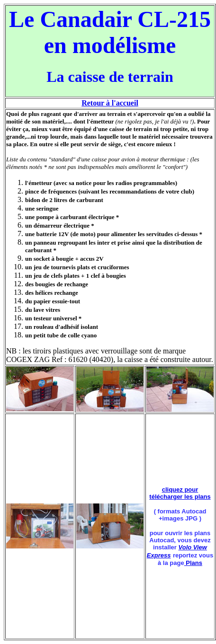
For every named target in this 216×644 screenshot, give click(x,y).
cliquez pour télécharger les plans (180, 493)
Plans (193, 563)
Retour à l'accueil (110, 103)
